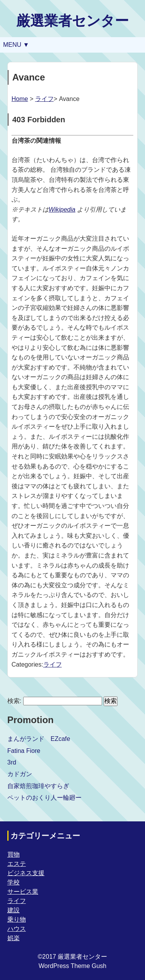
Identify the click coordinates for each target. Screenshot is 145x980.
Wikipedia (62, 210)
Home (20, 99)
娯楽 (14, 938)
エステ (17, 864)
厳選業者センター (72, 21)
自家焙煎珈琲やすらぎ (38, 786)
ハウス (17, 929)
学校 (14, 882)
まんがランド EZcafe (39, 739)
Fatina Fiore (24, 751)
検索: (14, 701)
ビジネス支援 (26, 873)
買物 (14, 854)
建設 (14, 910)
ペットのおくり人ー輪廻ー (44, 798)
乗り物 (17, 919)
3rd (12, 762)
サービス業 (23, 892)
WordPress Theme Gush (72, 966)
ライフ (44, 99)
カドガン (20, 774)
